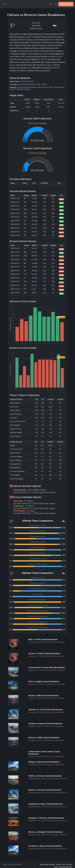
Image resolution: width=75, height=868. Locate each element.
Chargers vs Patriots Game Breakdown (46, 818)
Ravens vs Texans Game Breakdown (45, 790)
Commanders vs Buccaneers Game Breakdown (44, 753)
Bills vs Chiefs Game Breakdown (43, 639)
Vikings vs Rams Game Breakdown (44, 762)
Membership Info (66, 867)
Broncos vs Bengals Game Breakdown (46, 832)
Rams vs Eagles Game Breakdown (44, 681)
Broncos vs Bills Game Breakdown (44, 738)
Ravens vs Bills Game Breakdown (43, 695)
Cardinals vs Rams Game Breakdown (45, 846)
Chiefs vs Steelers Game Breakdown (45, 776)
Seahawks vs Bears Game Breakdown (46, 804)
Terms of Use (61, 864)
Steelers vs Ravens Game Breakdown (46, 724)
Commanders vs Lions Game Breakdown (47, 667)
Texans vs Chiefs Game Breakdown (44, 653)
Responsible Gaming (47, 864)
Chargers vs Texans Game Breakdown (46, 709)
